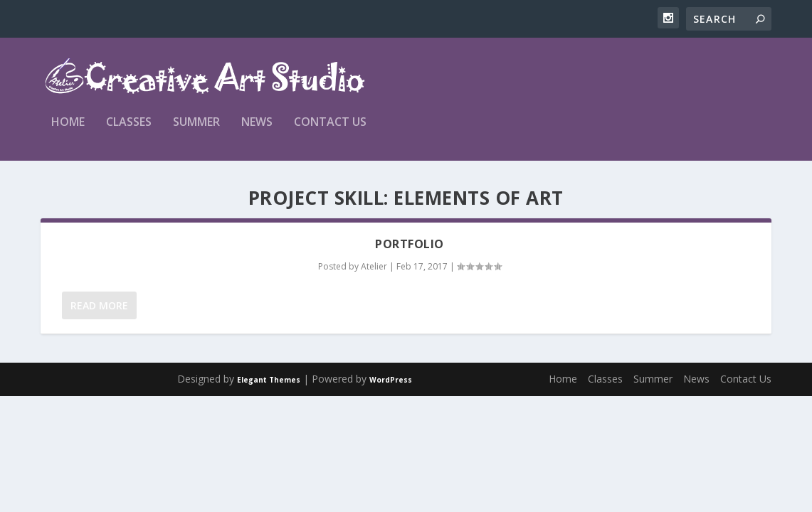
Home (68, 123)
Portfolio (410, 244)
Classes (129, 123)
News (257, 123)
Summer (196, 123)
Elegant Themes (269, 380)
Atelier (374, 266)
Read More (99, 305)
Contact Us (330, 123)
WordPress (391, 380)
